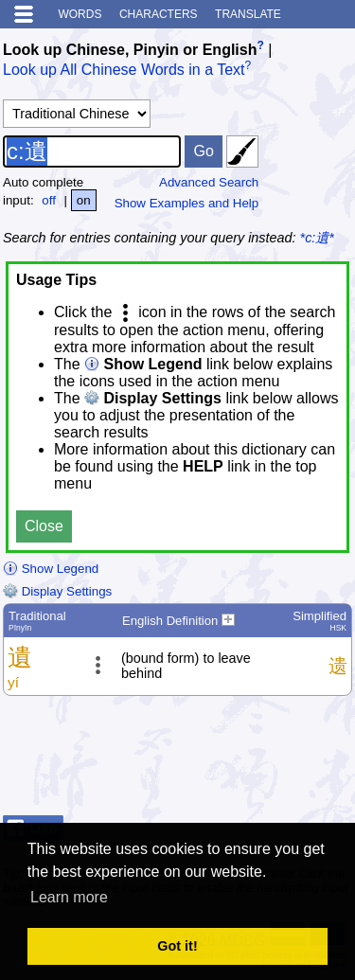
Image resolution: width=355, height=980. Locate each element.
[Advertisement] (201, 760)
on (84, 200)
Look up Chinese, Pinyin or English (130, 50)
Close (44, 526)
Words (80, 14)
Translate (248, 14)
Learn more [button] (69, 897)
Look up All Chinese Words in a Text (124, 71)
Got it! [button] (177, 946)
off (49, 200)
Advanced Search (209, 182)
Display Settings (57, 591)
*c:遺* (317, 238)
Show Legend (51, 569)
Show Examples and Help (187, 203)
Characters (159, 14)
